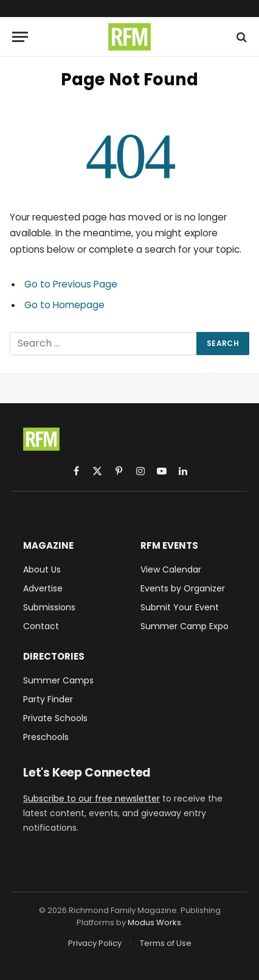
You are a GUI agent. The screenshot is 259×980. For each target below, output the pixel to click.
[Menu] (20, 37)
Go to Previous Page (71, 284)
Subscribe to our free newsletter (92, 798)
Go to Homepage (64, 305)
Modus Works (154, 922)
